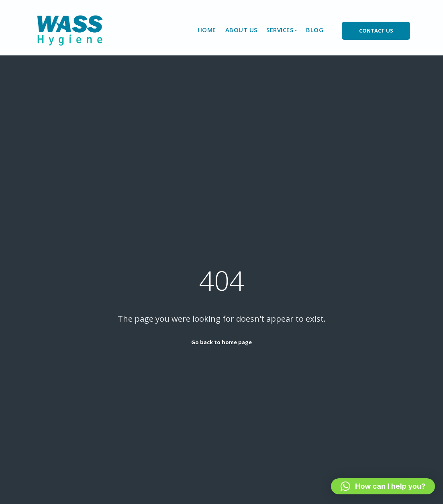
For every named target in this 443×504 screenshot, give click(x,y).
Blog (315, 30)
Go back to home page (221, 342)
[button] (383, 486)
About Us (241, 30)
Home (207, 30)
